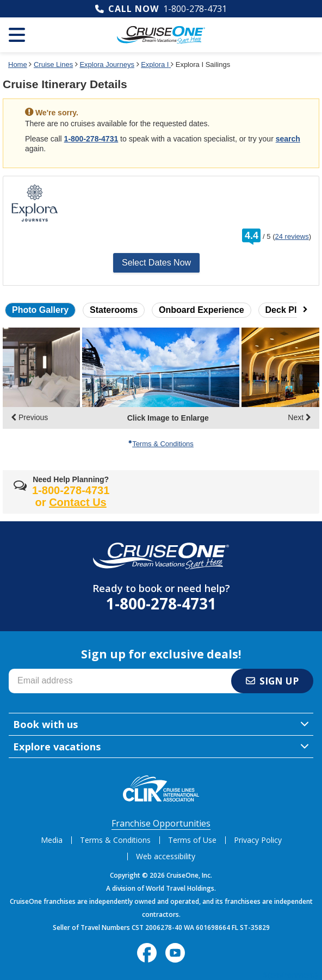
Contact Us (78, 502)
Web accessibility (166, 856)
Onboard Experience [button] (202, 310)
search (288, 139)
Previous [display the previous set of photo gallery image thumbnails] (29, 417)
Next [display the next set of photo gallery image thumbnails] (299, 417)
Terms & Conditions (161, 444)
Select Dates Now (156, 263)
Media (52, 840)
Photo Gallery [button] (40, 310)
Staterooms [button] (114, 310)
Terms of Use (192, 840)
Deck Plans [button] (289, 310)
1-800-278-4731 (195, 9)
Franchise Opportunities (161, 823)
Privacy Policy (258, 840)
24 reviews (292, 236)
